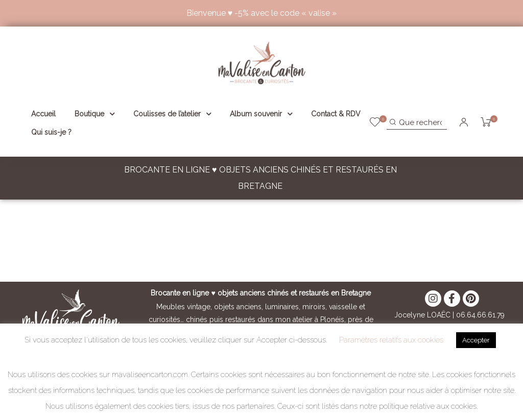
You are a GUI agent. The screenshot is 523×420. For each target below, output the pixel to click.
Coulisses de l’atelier (172, 114)
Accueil (43, 114)
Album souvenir (261, 114)
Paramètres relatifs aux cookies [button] (391, 340)
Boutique (94, 114)
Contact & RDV (336, 114)
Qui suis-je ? (51, 132)
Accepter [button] (476, 340)
